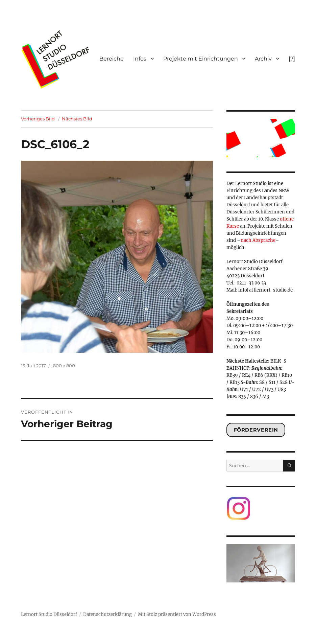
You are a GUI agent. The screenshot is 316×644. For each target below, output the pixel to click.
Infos (140, 59)
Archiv (263, 59)
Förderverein (256, 430)
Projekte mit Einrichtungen (201, 59)
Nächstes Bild (77, 119)
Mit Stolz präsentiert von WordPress (177, 614)
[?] (292, 59)
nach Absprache (258, 240)
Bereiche (112, 59)
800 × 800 (64, 366)
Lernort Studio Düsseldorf (49, 614)
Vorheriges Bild (38, 119)
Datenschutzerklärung (107, 614)
